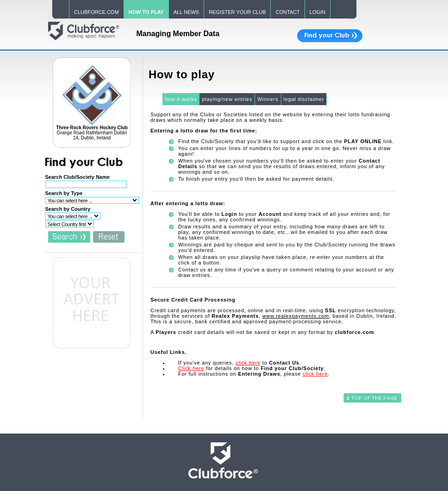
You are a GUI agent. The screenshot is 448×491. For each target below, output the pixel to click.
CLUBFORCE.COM (96, 12)
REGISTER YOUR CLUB (237, 12)
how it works (181, 99)
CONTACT (287, 12)
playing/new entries (227, 99)
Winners (268, 99)
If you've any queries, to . (240, 363)
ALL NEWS (186, 12)
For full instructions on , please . (254, 374)
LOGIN (317, 12)
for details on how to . (252, 368)
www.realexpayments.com (296, 316)
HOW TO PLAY (146, 12)
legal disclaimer (304, 99)
